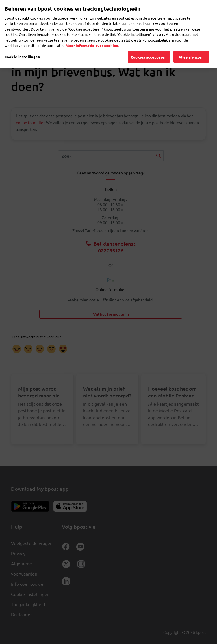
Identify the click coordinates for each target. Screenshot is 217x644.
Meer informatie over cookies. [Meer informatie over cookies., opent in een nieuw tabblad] (92, 38)
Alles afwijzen (191, 49)
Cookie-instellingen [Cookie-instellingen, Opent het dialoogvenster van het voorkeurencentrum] (22, 49)
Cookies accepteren (149, 49)
